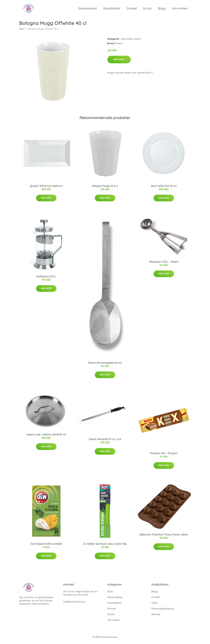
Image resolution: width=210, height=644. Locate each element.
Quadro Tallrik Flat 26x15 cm (46, 187)
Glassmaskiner (88, 9)
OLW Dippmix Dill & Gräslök (46, 545)
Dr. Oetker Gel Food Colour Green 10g (105, 545)
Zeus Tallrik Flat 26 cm (164, 187)
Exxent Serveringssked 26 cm (105, 364)
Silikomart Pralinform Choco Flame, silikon (164, 536)
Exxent (137, 40)
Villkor (155, 605)
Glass (110, 593)
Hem (22, 30)
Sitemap (156, 616)
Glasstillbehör (112, 9)
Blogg (162, 9)
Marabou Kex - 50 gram (164, 455)
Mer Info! (119, 61)
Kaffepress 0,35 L (46, 278)
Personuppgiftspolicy (163, 610)
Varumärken (180, 9)
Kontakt (156, 599)
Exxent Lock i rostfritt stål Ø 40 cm (46, 436)
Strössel (132, 9)
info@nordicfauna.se (74, 603)
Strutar (147, 9)
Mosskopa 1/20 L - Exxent (164, 263)
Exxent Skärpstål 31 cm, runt (105, 441)
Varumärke (127, 40)
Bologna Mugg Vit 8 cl (105, 187)
